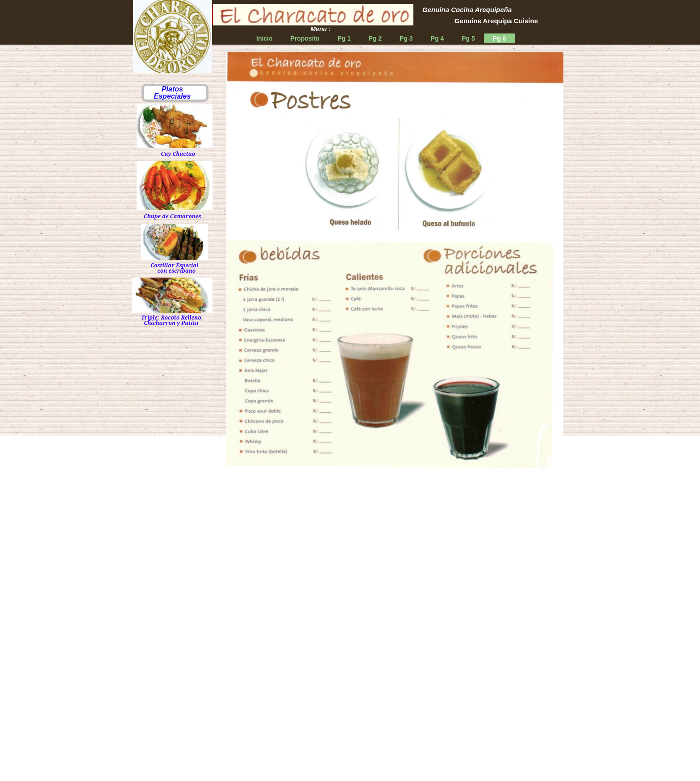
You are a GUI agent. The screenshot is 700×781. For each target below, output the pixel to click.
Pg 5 (468, 38)
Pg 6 (500, 38)
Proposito (305, 38)
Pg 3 (406, 38)
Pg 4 (437, 38)
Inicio (265, 38)
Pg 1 (344, 38)
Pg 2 (375, 38)
